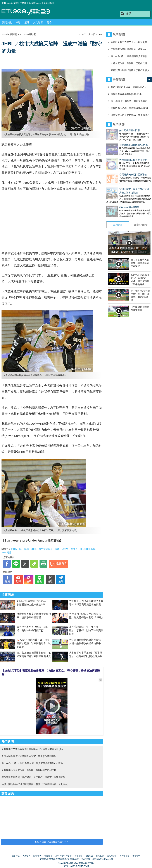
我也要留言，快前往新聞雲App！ (52, 842)
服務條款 (100, 856)
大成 (57, 549)
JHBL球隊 (7, 552)
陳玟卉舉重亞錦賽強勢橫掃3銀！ (127, 94)
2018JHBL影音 (88, 549)
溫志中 (65, 549)
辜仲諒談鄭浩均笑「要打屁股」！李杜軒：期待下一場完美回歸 (86, 630)
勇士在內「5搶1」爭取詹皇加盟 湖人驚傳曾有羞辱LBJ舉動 (32, 763)
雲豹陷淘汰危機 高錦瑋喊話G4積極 (129, 108)
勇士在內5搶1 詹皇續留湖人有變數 (129, 56)
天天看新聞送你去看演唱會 (120, 154)
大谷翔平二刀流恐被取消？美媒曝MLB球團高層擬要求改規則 (32, 749)
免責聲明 (136, 856)
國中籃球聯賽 (46, 549)
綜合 (49, 22)
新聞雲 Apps (35, 3)
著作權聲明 (125, 856)
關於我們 (37, 856)
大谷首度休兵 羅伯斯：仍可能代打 (129, 63)
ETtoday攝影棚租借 (116, 195)
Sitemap (89, 856)
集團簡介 (48, 856)
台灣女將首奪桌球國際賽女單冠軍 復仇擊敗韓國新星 (29, 756)
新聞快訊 (7, 22)
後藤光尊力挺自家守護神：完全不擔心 (130, 115)
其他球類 (38, 22)
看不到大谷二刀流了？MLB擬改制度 (129, 42)
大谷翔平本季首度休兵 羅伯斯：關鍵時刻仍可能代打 (29, 770)
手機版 (23, 3)
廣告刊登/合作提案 (64, 856)
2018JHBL (17, 549)
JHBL (34, 549)
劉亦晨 (74, 549)
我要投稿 (16, 856)
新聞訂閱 (48, 3)
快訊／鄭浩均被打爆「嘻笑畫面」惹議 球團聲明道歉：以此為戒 (34, 643)
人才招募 (26, 856)
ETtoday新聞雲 (10, 3)
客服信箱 (79, 856)
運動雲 (28, 12)
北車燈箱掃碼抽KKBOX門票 (121, 142)
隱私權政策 (112, 856)
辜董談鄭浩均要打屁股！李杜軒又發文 (130, 70)
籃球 (27, 22)
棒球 (18, 22)
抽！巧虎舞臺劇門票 (117, 130)
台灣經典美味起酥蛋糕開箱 (120, 165)
